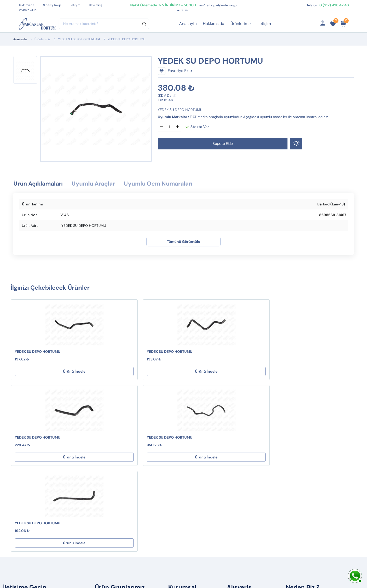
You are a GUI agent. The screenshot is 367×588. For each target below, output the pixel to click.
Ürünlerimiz (241, 24)
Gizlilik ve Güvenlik (189, 455)
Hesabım (239, 431)
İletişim (75, 5)
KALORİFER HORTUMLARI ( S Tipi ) (130, 439)
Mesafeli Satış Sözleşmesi (196, 439)
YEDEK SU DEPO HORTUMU (38, 352)
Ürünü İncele (43, 372)
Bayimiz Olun (27, 10)
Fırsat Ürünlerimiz (247, 455)
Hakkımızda (26, 5)
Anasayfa (188, 24)
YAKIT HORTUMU (114, 431)
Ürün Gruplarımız (246, 471)
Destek (179, 431)
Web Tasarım (108, 572)
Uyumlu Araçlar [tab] (98, 184)
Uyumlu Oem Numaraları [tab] (166, 184)
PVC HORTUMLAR (115, 477)
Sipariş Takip (52, 5)
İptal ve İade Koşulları (192, 447)
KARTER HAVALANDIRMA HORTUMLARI (122, 450)
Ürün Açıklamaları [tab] (40, 184)
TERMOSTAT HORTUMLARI (123, 461)
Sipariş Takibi (243, 447)
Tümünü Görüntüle (183, 242)
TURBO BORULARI (115, 469)
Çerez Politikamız (188, 463)
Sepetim (238, 439)
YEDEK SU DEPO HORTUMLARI (79, 39)
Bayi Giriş (96, 5)
